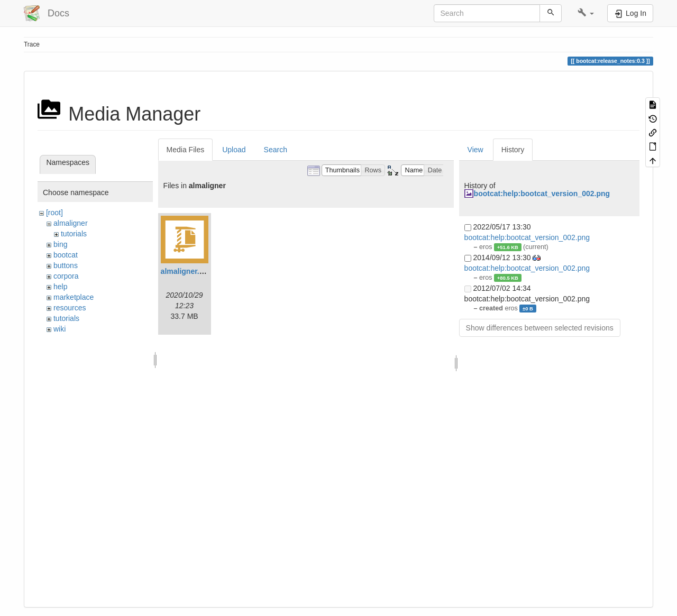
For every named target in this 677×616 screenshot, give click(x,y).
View (475, 150)
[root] (54, 213)
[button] (586, 13)
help (60, 287)
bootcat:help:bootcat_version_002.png (542, 194)
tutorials (74, 234)
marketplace (74, 297)
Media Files (186, 150)
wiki (60, 329)
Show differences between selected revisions (540, 328)
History (513, 150)
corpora (66, 276)
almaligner (71, 223)
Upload (234, 150)
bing (60, 244)
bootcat (66, 255)
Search (276, 150)
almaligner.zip (185, 271)
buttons (66, 265)
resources (70, 308)
